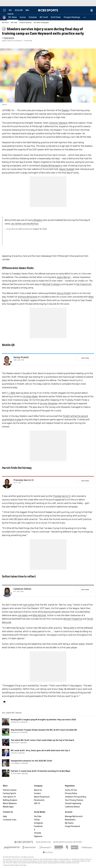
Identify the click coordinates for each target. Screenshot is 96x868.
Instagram (38, 823)
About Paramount (42, 797)
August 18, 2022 (40, 229)
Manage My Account (74, 816)
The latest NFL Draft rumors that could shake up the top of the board (42, 740)
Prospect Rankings (26, 23)
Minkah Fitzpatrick (73, 619)
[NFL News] (13, 17)
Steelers (66, 110)
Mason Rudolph (67, 169)
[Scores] (23, 17)
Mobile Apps (8, 807)
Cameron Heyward (58, 123)
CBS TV (37, 803)
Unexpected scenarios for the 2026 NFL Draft (31, 761)
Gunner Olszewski (49, 403)
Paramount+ (39, 800)
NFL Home (5, 23)
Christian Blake (30, 397)
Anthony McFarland (27, 297)
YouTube (38, 816)
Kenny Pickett (64, 293)
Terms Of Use (71, 790)
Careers (37, 793)
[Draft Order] (56, 17)
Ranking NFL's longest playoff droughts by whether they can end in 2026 (43, 720)
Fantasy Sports (10, 793)
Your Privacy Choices (74, 800)
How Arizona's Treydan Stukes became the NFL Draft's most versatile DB (44, 730)
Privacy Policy (71, 793)
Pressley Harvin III (24, 480)
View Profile (85, 358)
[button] (85, 17)
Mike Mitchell (39, 615)
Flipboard (38, 836)
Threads (38, 833)
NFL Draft (14, 23)
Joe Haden (23, 615)
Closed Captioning (73, 803)
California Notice (72, 807)
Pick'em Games (10, 790)
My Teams (69, 823)
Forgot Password (72, 826)
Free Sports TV (9, 797)
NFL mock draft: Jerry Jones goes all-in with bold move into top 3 (40, 751)
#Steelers (38, 220)
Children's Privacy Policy (76, 797)
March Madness (10, 803)
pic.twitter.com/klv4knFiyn (25, 224)
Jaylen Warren (64, 277)
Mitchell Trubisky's (51, 284)
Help (5, 816)
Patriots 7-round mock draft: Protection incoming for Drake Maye (41, 771)
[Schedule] (33, 17)
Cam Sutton (29, 605)
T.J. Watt (11, 393)
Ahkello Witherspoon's (51, 166)
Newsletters (70, 820)
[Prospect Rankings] (72, 17)
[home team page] (11, 362)
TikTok (37, 820)
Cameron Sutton (22, 589)
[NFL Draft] (44, 17)
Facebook (38, 826)
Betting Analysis (10, 800)
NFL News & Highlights (41, 23)
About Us (38, 790)
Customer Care (10, 820)
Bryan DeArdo (9, 38)
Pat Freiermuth (84, 284)
